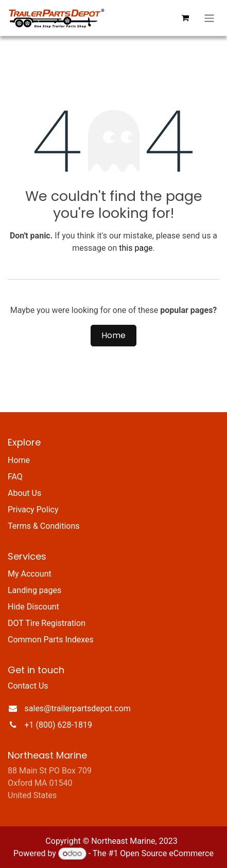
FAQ (15, 477)
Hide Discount (33, 607)
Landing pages (34, 590)
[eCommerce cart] (185, 18)
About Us (24, 493)
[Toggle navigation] (209, 18)
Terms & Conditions (44, 526)
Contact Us (28, 686)
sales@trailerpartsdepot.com (78, 708)
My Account (30, 574)
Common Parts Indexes (51, 640)
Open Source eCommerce (167, 853)
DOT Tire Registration (47, 623)
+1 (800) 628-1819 (58, 725)
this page (136, 248)
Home (113, 335)
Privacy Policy (33, 510)
